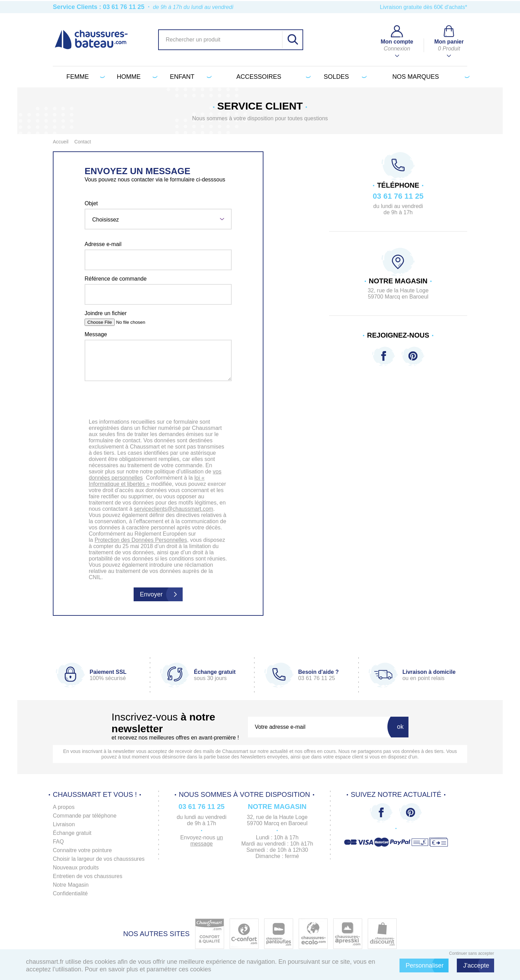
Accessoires (273, 77)
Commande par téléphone (85, 816)
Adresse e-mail (103, 244)
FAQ (58, 842)
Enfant (190, 77)
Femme (84, 77)
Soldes (344, 77)
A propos (64, 807)
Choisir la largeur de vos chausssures (99, 859)
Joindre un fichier (106, 313)
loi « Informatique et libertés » (147, 481)
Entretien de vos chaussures (88, 876)
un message (207, 841)
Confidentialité (70, 893)
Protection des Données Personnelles (141, 540)
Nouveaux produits (76, 868)
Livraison (64, 824)
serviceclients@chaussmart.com (174, 509)
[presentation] (158, 401)
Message (96, 334)
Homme (136, 77)
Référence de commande (116, 279)
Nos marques (430, 77)
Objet (91, 203)
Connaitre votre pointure (83, 850)
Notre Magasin (71, 885)
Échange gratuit (72, 833)
